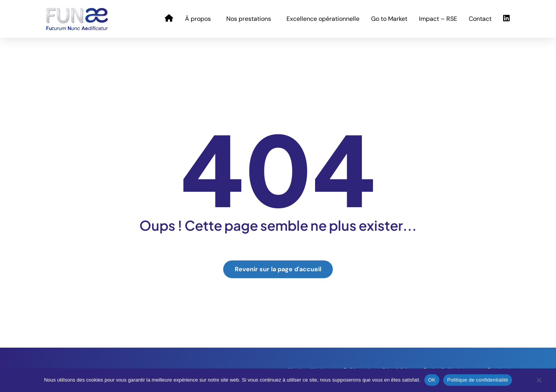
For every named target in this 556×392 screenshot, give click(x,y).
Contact (480, 19)
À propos (200, 19)
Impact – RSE (438, 19)
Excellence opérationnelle (323, 19)
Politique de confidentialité (478, 380)
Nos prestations (251, 19)
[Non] (539, 382)
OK (432, 380)
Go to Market (389, 19)
